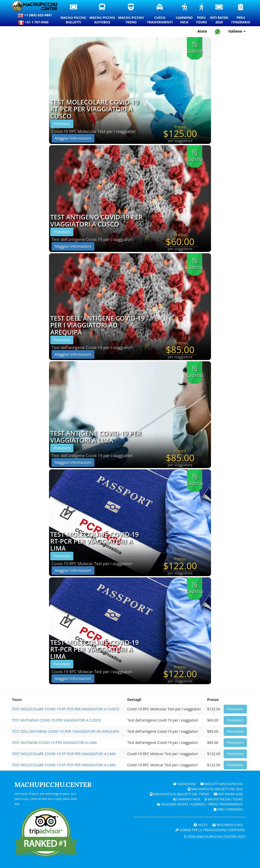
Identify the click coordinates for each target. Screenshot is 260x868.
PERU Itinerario (228, 809)
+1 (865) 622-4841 (35, 16)
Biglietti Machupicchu (222, 784)
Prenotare (62, 124)
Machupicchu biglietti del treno (180, 794)
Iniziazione (184, 784)
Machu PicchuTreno (131, 14)
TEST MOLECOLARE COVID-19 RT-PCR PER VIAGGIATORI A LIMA (94, 541)
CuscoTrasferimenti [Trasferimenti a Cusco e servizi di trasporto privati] (160, 14)
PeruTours (201, 14)
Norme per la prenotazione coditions (210, 830)
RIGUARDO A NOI (227, 825)
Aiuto (201, 825)
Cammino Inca (187, 799)
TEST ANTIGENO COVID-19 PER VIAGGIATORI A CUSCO (96, 221)
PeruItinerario (241, 14)
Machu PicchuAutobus (102, 14)
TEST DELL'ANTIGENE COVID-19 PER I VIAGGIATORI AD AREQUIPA (97, 325)
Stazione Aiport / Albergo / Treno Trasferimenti (200, 804)
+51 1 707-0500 (35, 23)
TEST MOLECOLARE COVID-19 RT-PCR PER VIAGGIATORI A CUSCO (94, 109)
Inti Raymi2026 (219, 14)
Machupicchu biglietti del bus (215, 789)
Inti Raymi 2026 (228, 794)
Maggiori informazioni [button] (73, 138)
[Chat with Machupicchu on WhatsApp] (218, 31)
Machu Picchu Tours (224, 799)
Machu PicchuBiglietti (74, 14)
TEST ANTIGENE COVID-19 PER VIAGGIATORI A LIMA (96, 437)
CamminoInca (184, 14)
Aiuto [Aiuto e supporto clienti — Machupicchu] (202, 31)
